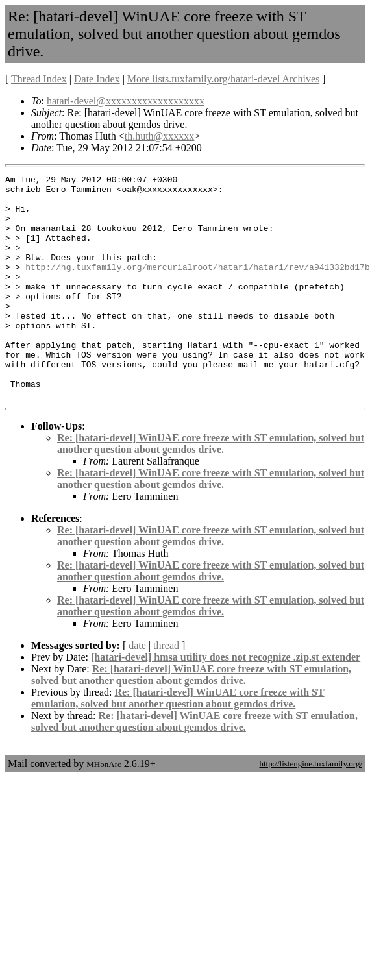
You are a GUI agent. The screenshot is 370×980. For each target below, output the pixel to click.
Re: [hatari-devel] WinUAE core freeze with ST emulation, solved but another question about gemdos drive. (211, 488)
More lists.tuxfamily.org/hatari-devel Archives (223, 79)
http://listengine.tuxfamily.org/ (311, 808)
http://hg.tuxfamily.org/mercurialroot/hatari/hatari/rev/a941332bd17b (197, 286)
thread (166, 690)
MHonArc (104, 809)
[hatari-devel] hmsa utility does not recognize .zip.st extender (226, 702)
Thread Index (39, 79)
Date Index (97, 79)
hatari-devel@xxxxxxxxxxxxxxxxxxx (126, 101)
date (137, 690)
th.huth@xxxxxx (160, 136)
